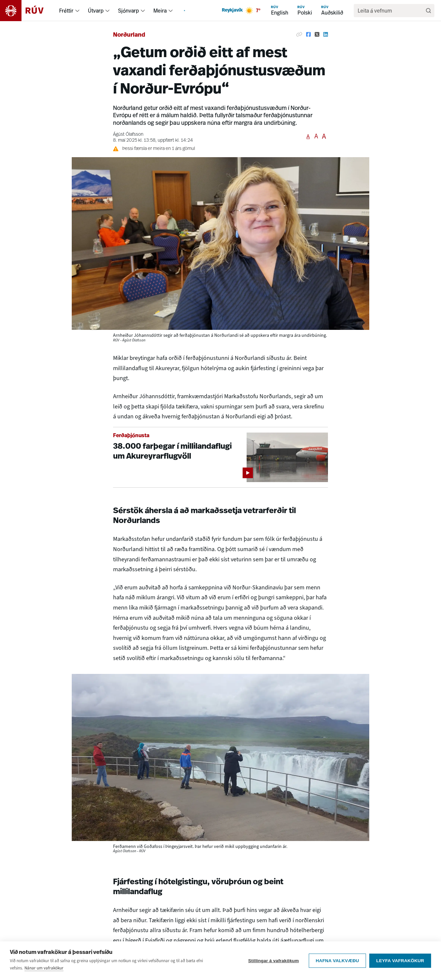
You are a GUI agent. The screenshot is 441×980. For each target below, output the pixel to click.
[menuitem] (77, 11)
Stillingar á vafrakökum (274, 961)
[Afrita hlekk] (299, 34)
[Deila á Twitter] (317, 34)
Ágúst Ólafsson (128, 135)
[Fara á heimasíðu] (28, 11)
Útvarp (96, 11)
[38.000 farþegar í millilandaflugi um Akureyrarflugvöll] (220, 457)
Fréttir (66, 11)
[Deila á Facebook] (308, 34)
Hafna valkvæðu (337, 961)
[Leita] (428, 11)
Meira (160, 11)
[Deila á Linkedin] (326, 34)
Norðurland (129, 35)
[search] (391, 11)
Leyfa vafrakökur (400, 961)
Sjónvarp (128, 11)
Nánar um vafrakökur (44, 968)
